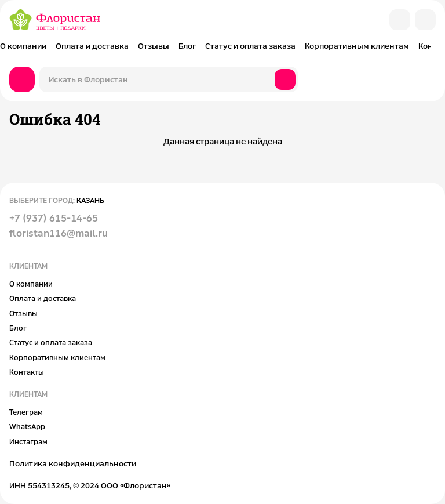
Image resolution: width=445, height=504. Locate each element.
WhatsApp (27, 426)
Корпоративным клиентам (357, 46)
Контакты (27, 372)
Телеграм (26, 412)
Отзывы (154, 46)
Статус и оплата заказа (250, 46)
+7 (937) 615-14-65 (54, 218)
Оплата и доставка (92, 46)
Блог (187, 46)
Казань (90, 200)
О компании (23, 46)
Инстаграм (28, 441)
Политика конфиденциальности (73, 463)
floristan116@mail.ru (59, 233)
